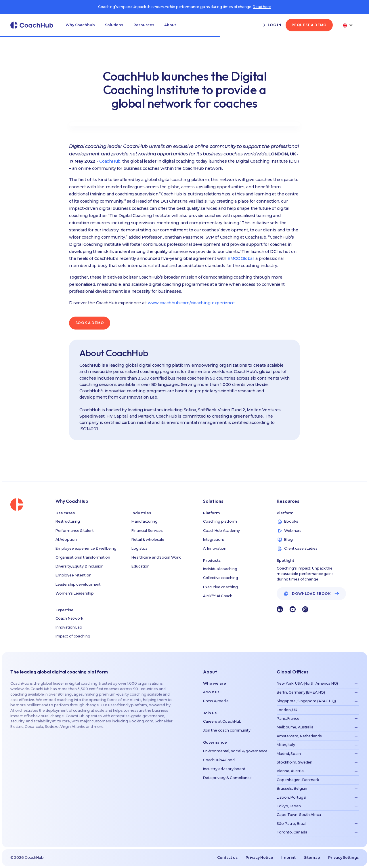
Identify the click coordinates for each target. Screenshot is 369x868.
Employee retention (73, 575)
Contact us (227, 857)
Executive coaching (220, 587)
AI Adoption (66, 539)
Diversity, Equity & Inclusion (80, 566)
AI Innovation (215, 548)
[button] (80, 25)
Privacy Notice (259, 857)
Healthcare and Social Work (156, 557)
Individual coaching (220, 569)
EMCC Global (241, 258)
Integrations (214, 539)
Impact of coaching (73, 636)
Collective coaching (221, 578)
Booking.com (141, 721)
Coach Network (69, 618)
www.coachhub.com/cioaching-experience (191, 303)
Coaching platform (220, 521)
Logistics (139, 548)
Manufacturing (144, 521)
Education (140, 566)
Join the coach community (227, 730)
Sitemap (312, 857)
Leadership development (78, 584)
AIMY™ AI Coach (218, 596)
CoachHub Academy (221, 531)
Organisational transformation (83, 557)
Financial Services (147, 531)
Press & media (216, 701)
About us (211, 692)
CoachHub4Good (219, 760)
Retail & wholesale (148, 539)
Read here (262, 7)
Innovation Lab (69, 627)
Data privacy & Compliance (227, 778)
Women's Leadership (75, 593)
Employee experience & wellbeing (86, 548)
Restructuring (68, 521)
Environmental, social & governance (235, 751)
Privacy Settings (343, 857)
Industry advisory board (224, 769)
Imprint (288, 857)
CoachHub (109, 161)
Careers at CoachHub (222, 721)
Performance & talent (75, 531)
